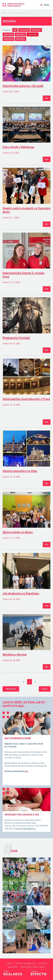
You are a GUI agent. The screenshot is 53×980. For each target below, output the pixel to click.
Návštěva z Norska (15, 654)
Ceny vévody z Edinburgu (18, 147)
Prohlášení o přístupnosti (33, 967)
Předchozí (11, 689)
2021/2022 (8, 34)
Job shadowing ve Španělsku (21, 593)
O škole (9, 963)
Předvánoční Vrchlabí (16, 338)
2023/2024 (21, 13)
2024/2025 (8, 39)
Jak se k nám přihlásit (26, 963)
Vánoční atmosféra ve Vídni (20, 471)
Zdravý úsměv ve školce (18, 532)
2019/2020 (24, 30)
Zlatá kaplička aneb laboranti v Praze (26, 399)
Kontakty (43, 963)
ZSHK (5, 13)
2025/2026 (20, 39)
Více (47, 98)
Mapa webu (13, 967)
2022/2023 (20, 34)
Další (45, 689)
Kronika (12, 13)
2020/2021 (36, 30)
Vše (15, 30)
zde (26, 771)
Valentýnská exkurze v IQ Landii (23, 86)
